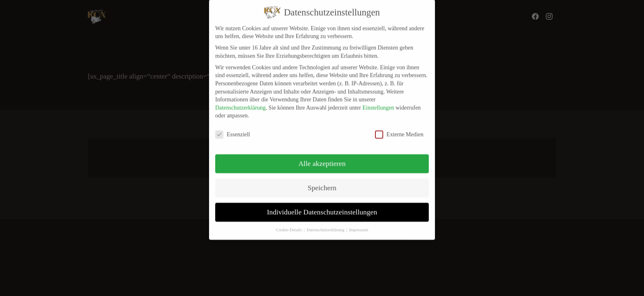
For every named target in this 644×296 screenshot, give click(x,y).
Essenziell (233, 129)
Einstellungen (378, 102)
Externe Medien (399, 129)
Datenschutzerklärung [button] (326, 224)
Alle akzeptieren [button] (322, 158)
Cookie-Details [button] (289, 224)
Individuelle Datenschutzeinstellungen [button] (322, 206)
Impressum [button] (359, 224)
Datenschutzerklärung (240, 102)
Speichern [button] (322, 182)
